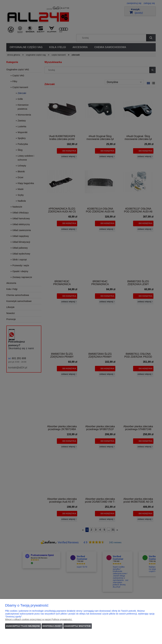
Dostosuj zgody (52, 626)
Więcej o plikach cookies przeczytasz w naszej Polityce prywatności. (39, 619)
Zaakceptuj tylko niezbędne (23, 626)
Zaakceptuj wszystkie (78, 626)
